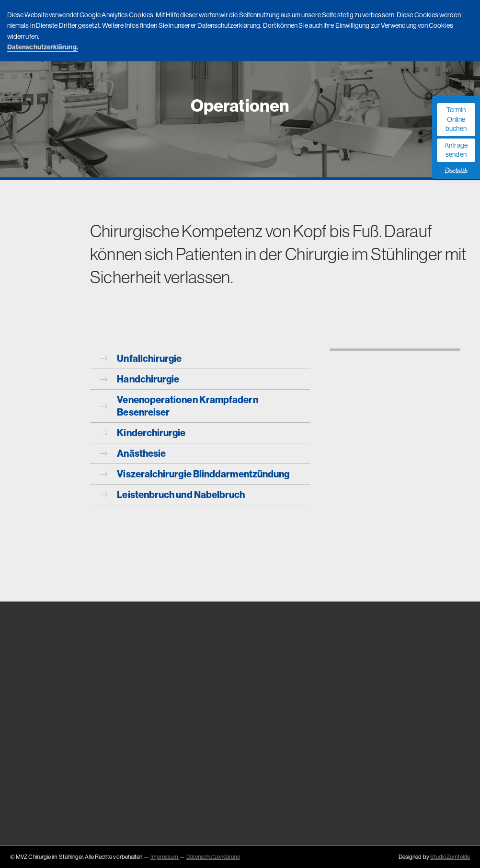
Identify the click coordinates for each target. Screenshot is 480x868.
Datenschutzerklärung (213, 857)
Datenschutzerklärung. (43, 47)
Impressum (165, 857)
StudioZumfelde (450, 857)
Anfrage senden (456, 150)
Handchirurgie (140, 379)
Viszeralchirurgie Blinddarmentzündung (195, 474)
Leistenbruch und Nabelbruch (173, 494)
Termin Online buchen (456, 119)
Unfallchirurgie (141, 358)
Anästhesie (133, 453)
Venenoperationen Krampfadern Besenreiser (179, 406)
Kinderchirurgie (143, 433)
